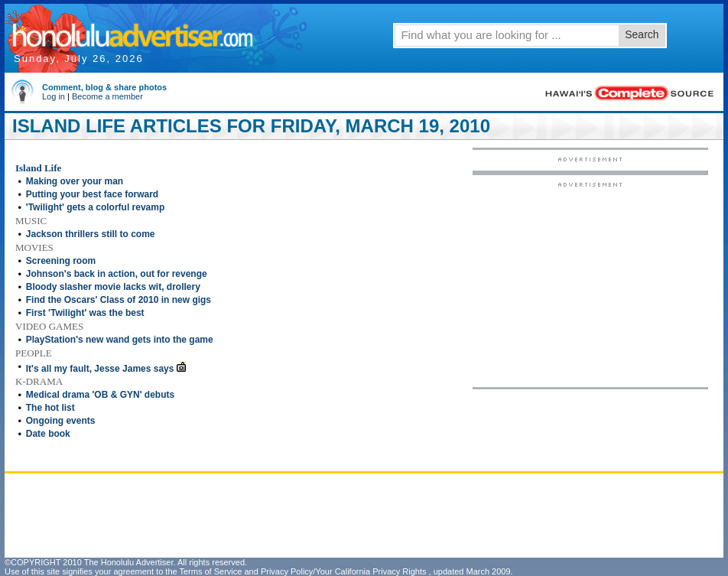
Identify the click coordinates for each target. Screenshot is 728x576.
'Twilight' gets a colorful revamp (96, 207)
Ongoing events (61, 421)
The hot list (50, 408)
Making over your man (75, 181)
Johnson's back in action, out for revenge (117, 274)
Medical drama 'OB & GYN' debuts (100, 395)
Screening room (61, 261)
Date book (48, 434)
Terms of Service (210, 571)
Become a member (107, 96)
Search (642, 34)
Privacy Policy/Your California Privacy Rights (344, 571)
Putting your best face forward (92, 194)
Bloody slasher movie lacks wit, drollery (113, 287)
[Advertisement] (590, 284)
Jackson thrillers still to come (91, 234)
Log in (54, 96)
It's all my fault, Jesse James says (100, 369)
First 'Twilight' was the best (85, 313)
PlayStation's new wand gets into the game (120, 340)
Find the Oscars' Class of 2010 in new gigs (119, 300)
